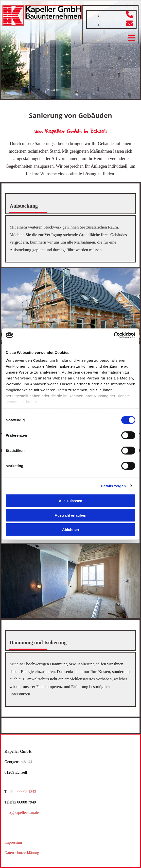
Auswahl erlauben (70, 515)
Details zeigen (113, 486)
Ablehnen (70, 530)
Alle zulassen (70, 501)
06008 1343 (27, 792)
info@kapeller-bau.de (22, 812)
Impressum (13, 842)
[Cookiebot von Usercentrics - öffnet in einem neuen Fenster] (114, 335)
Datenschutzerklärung (22, 853)
